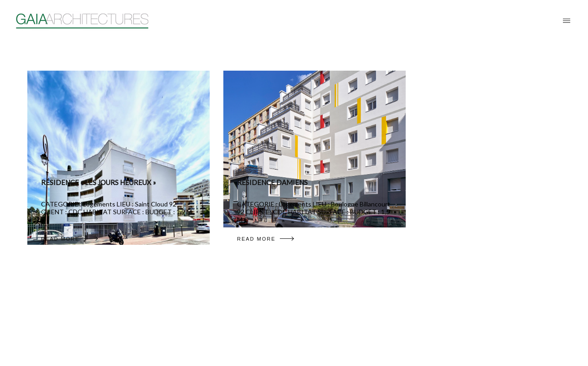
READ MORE (70, 239)
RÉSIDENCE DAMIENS (272, 182)
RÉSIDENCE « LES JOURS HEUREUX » (98, 182)
